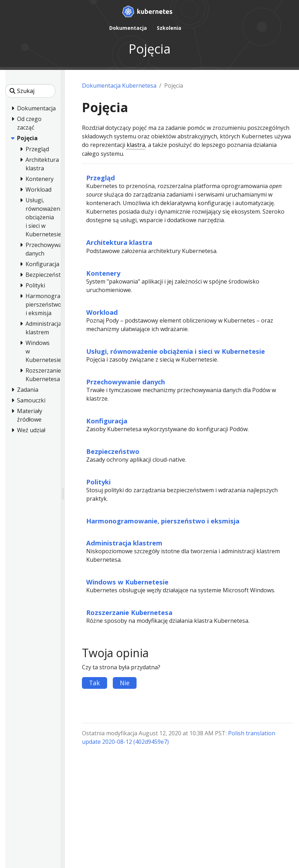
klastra (136, 145)
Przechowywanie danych (126, 382)
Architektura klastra (119, 242)
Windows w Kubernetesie (127, 582)
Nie (125, 683)
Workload (102, 312)
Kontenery (103, 273)
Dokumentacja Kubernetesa (119, 86)
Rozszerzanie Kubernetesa (129, 612)
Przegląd (101, 178)
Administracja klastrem (124, 543)
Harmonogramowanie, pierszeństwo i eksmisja (163, 521)
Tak (95, 683)
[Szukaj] (30, 91)
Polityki (98, 482)
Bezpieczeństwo (113, 451)
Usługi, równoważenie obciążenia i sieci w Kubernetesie (176, 351)
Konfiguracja (107, 421)
